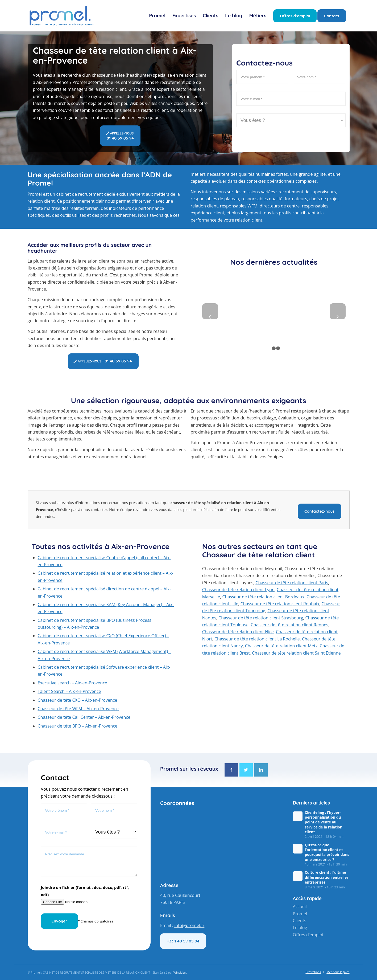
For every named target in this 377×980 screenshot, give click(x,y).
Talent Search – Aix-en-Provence (69, 691)
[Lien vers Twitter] (246, 770)
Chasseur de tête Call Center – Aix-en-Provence (84, 717)
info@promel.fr (189, 925)
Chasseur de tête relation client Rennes (290, 625)
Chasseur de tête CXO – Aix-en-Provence (78, 700)
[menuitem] (157, 16)
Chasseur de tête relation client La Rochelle (257, 639)
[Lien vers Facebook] (231, 770)
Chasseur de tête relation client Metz (281, 646)
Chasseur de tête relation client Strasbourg (261, 618)
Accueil (300, 907)
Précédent (210, 311)
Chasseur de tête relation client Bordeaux (264, 597)
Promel (300, 914)
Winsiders (180, 972)
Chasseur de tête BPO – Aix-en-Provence (78, 726)
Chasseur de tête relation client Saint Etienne (296, 653)
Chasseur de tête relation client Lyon (238, 590)
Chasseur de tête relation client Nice (238, 632)
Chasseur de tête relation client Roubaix (280, 604)
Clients (300, 921)
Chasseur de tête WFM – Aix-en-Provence (78, 709)
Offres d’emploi (308, 935)
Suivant (338, 311)
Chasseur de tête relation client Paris (292, 583)
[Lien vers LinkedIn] (261, 770)
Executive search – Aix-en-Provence (72, 683)
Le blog (300, 928)
